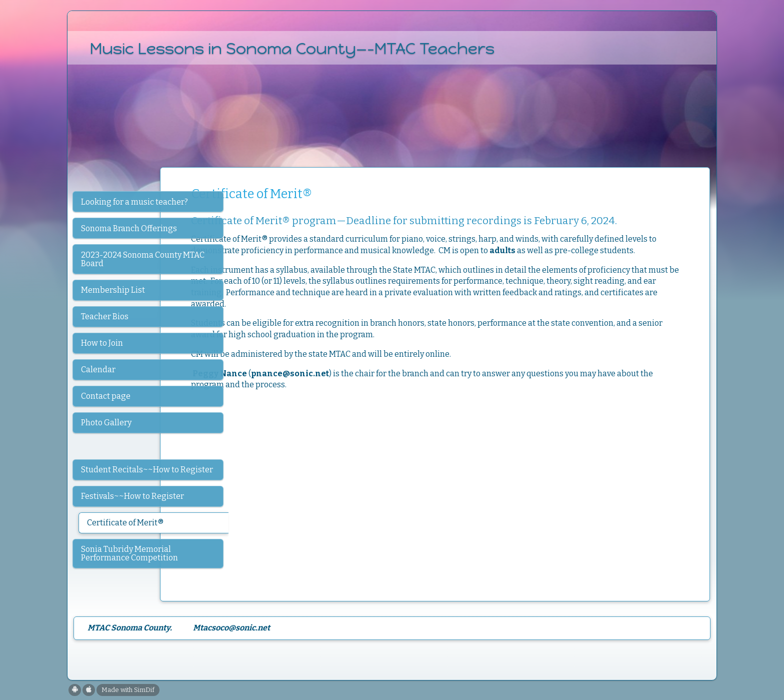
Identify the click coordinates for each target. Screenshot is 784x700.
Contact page (106, 396)
